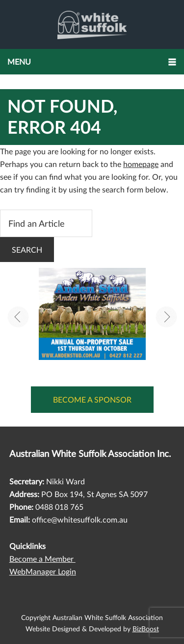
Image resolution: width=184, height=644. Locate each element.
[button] (92, 62)
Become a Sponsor (92, 399)
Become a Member (42, 559)
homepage (141, 164)
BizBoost (146, 629)
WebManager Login (43, 571)
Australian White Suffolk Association (92, 24)
